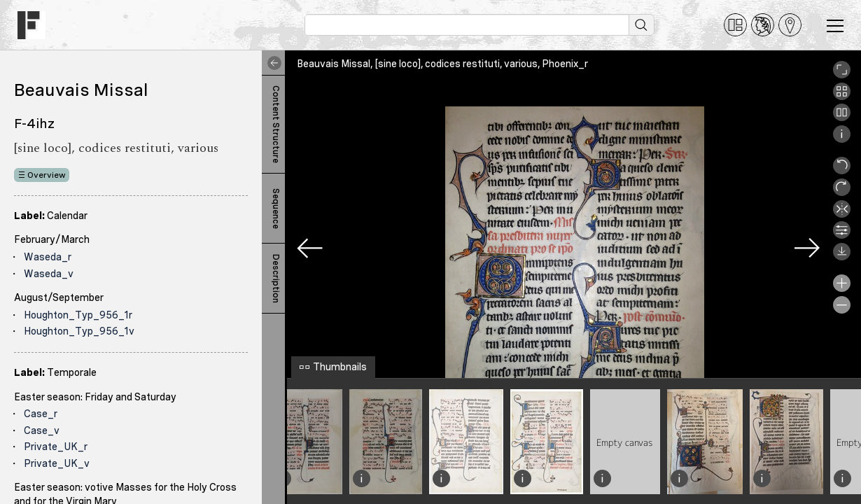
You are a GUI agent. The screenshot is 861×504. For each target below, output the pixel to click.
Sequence (276, 209)
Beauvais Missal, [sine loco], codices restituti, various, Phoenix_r (442, 64)
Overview (47, 175)
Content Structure (276, 124)
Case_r (41, 414)
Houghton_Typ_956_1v (79, 331)
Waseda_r (48, 257)
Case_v (42, 430)
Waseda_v (49, 274)
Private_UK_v (57, 463)
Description (276, 279)
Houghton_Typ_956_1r (78, 315)
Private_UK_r (56, 447)
